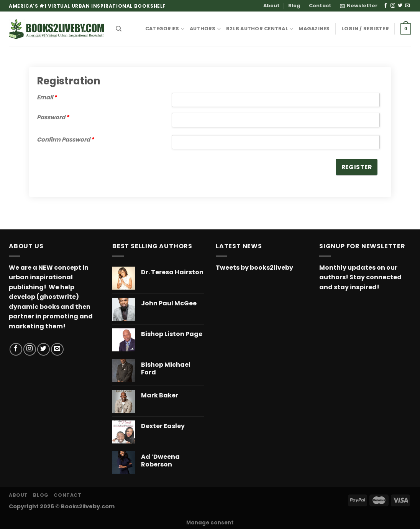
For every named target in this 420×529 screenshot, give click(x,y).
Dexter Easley (163, 426)
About (272, 6)
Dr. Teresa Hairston (172, 273)
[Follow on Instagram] (393, 6)
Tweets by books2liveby (254, 268)
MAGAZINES (314, 29)
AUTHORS (205, 29)
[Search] (119, 29)
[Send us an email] (407, 6)
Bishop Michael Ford (166, 369)
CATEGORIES (165, 29)
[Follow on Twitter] (400, 6)
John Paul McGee (169, 304)
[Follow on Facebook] (386, 6)
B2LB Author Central (260, 29)
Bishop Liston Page (172, 334)
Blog (294, 6)
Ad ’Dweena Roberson (160, 461)
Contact (320, 6)
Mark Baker (160, 396)
